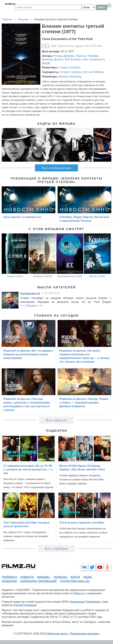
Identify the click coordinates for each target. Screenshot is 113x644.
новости (27, 577)
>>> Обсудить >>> (32, 306)
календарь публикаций (38, 581)
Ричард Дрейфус (64, 56)
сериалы (60, 577)
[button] (107, 145)
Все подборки (56, 549)
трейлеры (9, 577)
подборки (9, 581)
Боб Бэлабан (73, 59)
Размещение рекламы (85, 634)
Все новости (56, 420)
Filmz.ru (79, 593)
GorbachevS (30, 294)
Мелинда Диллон (53, 59)
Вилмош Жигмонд (70, 77)
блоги (75, 577)
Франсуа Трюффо (87, 56)
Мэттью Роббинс (94, 72)
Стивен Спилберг (70, 67)
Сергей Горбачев (25, 605)
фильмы (43, 577)
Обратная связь (57, 634)
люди (87, 577)
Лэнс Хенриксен (93, 59)
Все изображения (56, 168)
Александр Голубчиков (85, 602)
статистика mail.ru (75, 581)
